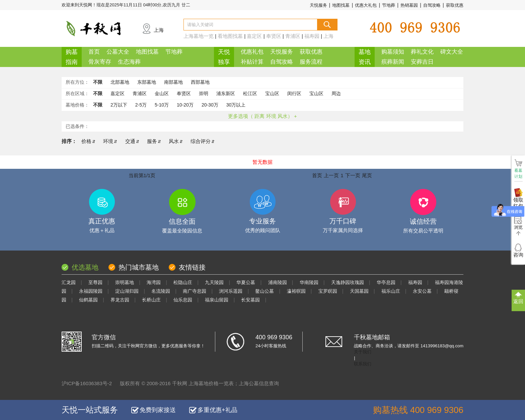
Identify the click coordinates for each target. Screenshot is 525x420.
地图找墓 (341, 5)
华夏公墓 (246, 282)
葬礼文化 (422, 52)
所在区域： (77, 93)
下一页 (353, 175)
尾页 (367, 175)
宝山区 (272, 93)
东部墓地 (147, 82)
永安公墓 (422, 291)
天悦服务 (318, 5)
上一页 (331, 175)
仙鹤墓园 (88, 300)
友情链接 (192, 267)
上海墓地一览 (199, 36)
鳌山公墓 (265, 291)
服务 (154, 141)
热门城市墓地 (139, 267)
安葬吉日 (422, 62)
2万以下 (119, 105)
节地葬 (389, 5)
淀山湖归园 (127, 291)
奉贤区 (274, 36)
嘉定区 (254, 36)
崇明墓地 (125, 282)
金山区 (162, 93)
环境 (110, 141)
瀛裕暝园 (296, 291)
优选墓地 (85, 267)
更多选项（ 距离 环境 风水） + (262, 116)
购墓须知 (393, 52)
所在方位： (77, 82)
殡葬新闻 (393, 62)
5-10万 (162, 105)
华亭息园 (386, 282)
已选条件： (77, 126)
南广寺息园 (195, 291)
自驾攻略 (432, 5)
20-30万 (210, 105)
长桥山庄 (151, 300)
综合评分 (202, 141)
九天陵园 (214, 282)
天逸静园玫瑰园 (348, 282)
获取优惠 (455, 5)
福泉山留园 (217, 300)
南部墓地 (173, 82)
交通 (132, 141)
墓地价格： (77, 105)
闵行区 (294, 93)
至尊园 (95, 282)
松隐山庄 (183, 282)
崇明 (204, 93)
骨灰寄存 (100, 62)
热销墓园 (409, 5)
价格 (88, 141)
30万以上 (236, 105)
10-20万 (185, 105)
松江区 (250, 93)
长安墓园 (250, 300)
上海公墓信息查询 (259, 383)
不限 (98, 82)
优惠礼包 (252, 52)
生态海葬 (129, 62)
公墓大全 (118, 52)
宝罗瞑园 (328, 291)
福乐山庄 (391, 291)
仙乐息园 (183, 300)
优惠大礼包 (366, 5)
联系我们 (363, 364)
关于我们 (363, 352)
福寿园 (312, 36)
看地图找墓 (230, 36)
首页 (94, 52)
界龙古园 (120, 300)
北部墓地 (120, 82)
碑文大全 (452, 52)
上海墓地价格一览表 (211, 383)
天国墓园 (359, 291)
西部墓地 (200, 82)
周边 (336, 93)
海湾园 (154, 282)
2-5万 (141, 105)
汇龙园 (69, 282)
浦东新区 (226, 93)
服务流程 (311, 62)
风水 (176, 141)
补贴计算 (252, 62)
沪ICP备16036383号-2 (87, 383)
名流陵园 (161, 291)
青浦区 (293, 36)
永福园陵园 (91, 291)
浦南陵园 (278, 282)
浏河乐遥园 (231, 291)
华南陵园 (309, 282)
